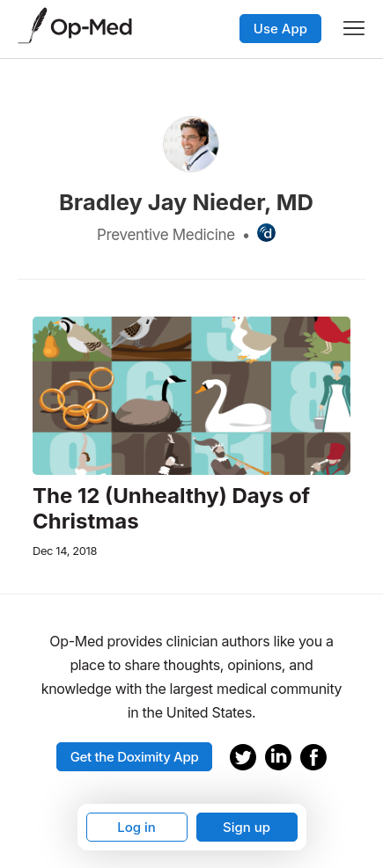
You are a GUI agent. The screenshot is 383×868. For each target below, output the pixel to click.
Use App (280, 29)
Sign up (247, 827)
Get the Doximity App (135, 757)
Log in (136, 827)
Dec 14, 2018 (65, 551)
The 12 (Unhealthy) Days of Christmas (171, 509)
